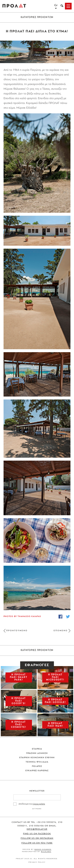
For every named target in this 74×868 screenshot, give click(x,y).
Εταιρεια (37, 749)
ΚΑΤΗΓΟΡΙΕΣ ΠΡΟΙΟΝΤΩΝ (37, 17)
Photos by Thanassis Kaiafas (22, 616)
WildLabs (46, 852)
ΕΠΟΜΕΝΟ (61, 631)
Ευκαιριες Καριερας (37, 771)
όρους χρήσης (39, 804)
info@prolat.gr (37, 829)
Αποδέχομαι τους (32, 804)
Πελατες (37, 766)
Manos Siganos (43, 849)
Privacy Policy (37, 862)
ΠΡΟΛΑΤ (14, 6)
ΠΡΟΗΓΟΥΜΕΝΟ (17, 631)
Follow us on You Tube (37, 843)
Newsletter (37, 791)
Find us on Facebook (37, 834)
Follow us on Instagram (37, 838)
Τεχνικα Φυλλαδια (37, 762)
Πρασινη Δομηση (37, 753)
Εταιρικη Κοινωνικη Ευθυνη (37, 758)
